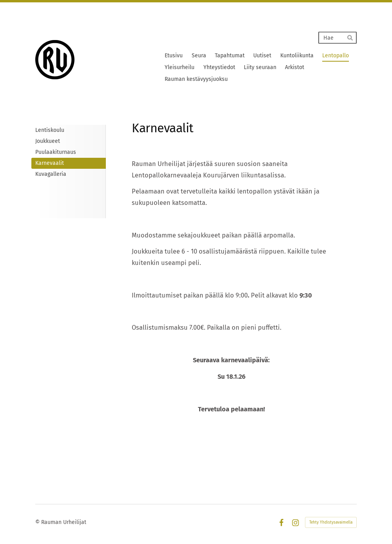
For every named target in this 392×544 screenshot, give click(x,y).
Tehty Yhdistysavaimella (331, 522)
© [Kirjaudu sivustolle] (38, 522)
